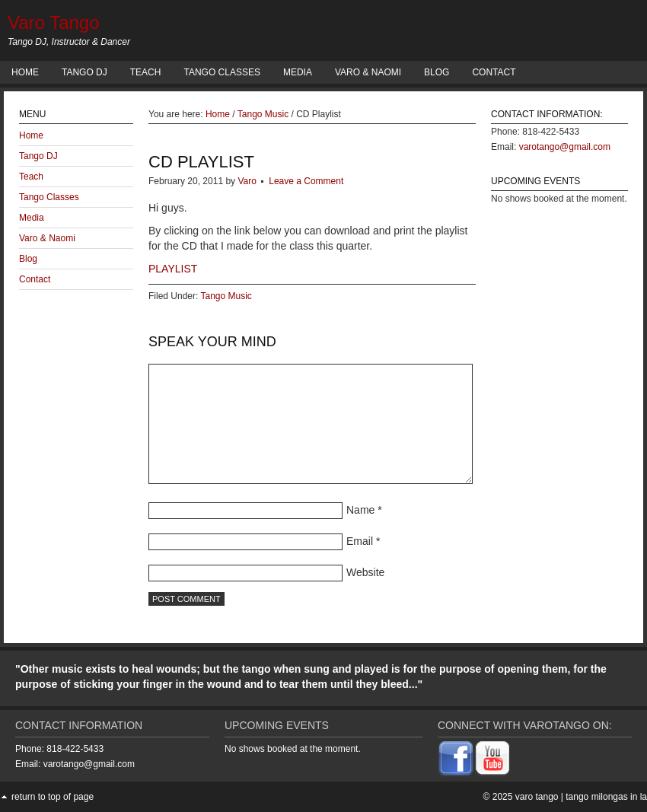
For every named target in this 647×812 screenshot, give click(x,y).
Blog (437, 72)
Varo (247, 181)
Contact (494, 72)
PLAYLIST (173, 269)
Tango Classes (222, 72)
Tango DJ (84, 72)
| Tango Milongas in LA (604, 797)
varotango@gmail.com (565, 147)
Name (360, 510)
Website (365, 572)
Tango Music (226, 296)
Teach (146, 72)
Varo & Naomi (368, 72)
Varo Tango (54, 22)
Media (298, 72)
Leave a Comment (306, 181)
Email (360, 541)
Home (25, 72)
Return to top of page (53, 797)
